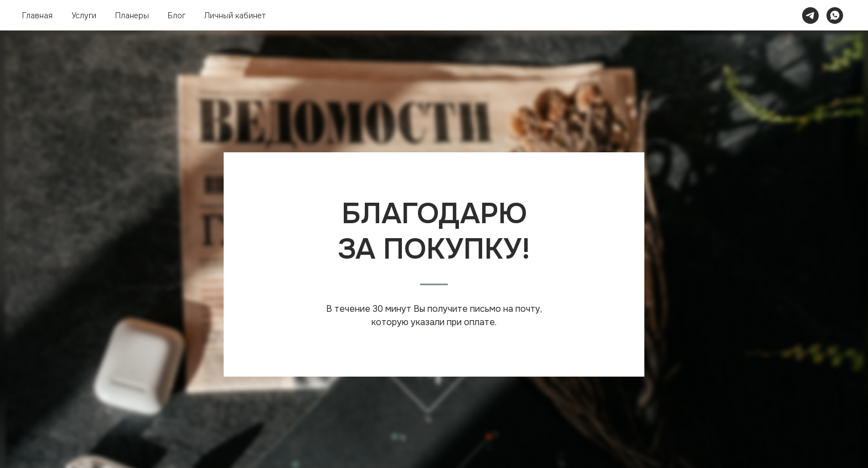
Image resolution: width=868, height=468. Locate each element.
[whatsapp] (835, 16)
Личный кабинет (235, 16)
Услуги (84, 16)
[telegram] (810, 16)
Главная (37, 16)
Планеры (132, 16)
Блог (177, 16)
